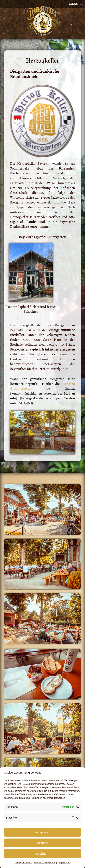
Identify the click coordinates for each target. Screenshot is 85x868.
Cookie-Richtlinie (23, 863)
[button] (74, 4)
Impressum (64, 863)
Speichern (43, 854)
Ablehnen (42, 843)
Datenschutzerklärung (45, 863)
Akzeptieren (42, 832)
